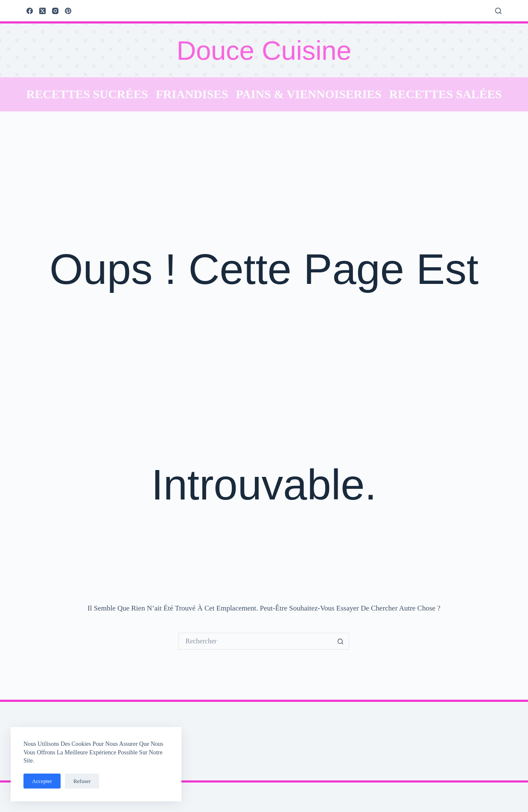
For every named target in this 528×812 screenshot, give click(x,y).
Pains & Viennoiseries (309, 94)
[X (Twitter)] (42, 11)
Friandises (192, 94)
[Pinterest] (68, 11)
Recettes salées (446, 94)
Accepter (42, 781)
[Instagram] (55, 11)
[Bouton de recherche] (341, 641)
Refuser (82, 781)
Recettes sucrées (87, 94)
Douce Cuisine (264, 50)
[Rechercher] (498, 11)
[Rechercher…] (255, 641)
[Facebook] (30, 11)
